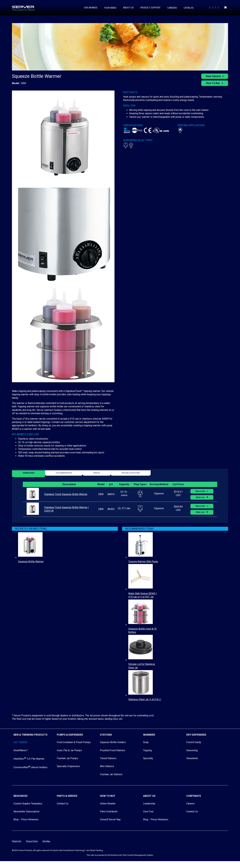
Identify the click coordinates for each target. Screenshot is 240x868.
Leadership (149, 804)
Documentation (64, 473)
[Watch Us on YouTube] (210, 8)
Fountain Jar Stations (111, 774)
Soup (146, 742)
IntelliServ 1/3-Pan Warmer (29, 759)
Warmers (149, 735)
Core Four (148, 812)
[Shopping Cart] (226, 8)
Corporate (194, 796)
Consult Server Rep (110, 819)
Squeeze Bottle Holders (113, 742)
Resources (21, 796)
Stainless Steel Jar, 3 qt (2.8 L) (145, 699)
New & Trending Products (30, 735)
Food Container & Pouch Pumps (74, 742)
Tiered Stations (108, 758)
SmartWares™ (21, 750)
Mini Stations (107, 766)
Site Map (46, 841)
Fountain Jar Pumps (67, 758)
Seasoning (192, 750)
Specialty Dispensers (68, 766)
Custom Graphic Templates (28, 804)
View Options (213, 76)
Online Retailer (108, 804)
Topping (147, 750)
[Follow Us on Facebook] (216, 8)
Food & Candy (194, 742)
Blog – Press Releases (26, 819)
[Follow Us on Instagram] (219, 8)
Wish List (200, 497)
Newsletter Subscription (26, 812)
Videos (97, 473)
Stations (106, 735)
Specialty (148, 758)
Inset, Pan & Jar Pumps (69, 750)
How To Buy (213, 83)
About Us (149, 796)
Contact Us (63, 804)
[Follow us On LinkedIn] (213, 8)
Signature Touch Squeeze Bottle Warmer (66, 494)
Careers (190, 804)
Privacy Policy (32, 841)
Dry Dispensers (196, 735)
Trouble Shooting (131, 473)
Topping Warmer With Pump (143, 562)
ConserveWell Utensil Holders (30, 767)
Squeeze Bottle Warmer (31, 562)
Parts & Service (67, 796)
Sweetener (192, 758)
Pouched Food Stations (112, 750)
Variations (29, 473)
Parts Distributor (109, 812)
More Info (201, 491)
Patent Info (17, 841)
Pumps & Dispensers (70, 735)
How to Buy (108, 796)
